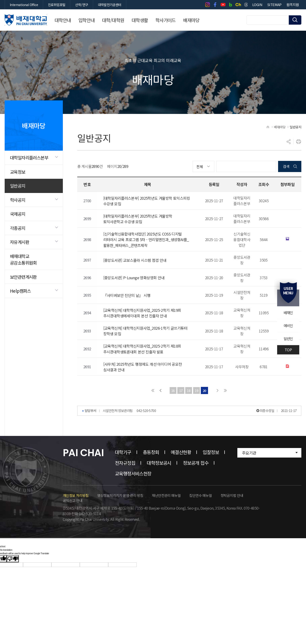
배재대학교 (26, 20)
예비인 (288, 326)
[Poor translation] (13, 577)
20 (205, 408)
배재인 (288, 312)
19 (197, 408)
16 (172, 408)
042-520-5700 (146, 429)
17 (180, 408)
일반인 (288, 339)
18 (189, 408)
